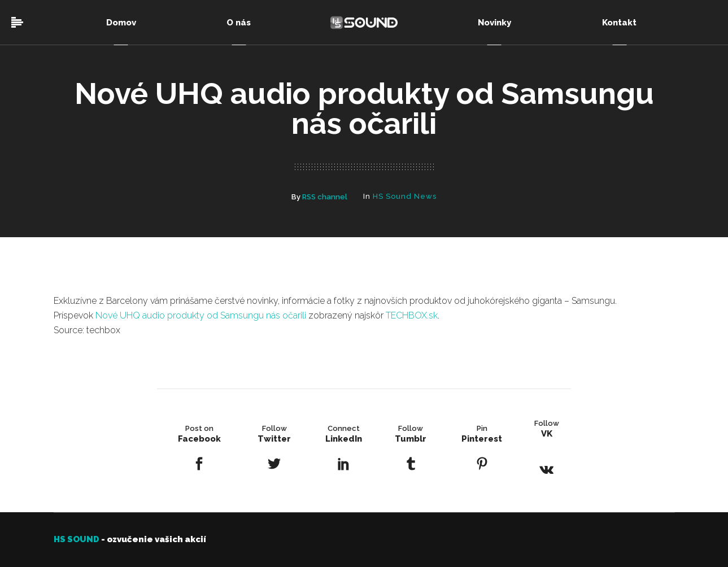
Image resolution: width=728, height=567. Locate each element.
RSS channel (325, 197)
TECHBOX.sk (412, 315)
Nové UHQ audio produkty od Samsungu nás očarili (201, 315)
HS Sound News (405, 196)
